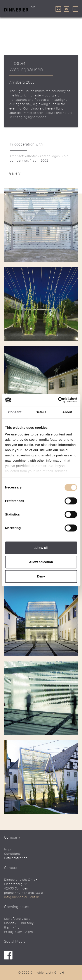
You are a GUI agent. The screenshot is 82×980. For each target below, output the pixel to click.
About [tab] (67, 412)
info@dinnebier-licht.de (22, 897)
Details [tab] (41, 412)
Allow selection (41, 562)
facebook (8, 955)
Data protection (16, 858)
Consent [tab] (15, 412)
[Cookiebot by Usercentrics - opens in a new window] (58, 400)
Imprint (10, 849)
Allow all (41, 548)
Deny (41, 576)
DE (67, 9)
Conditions (12, 854)
